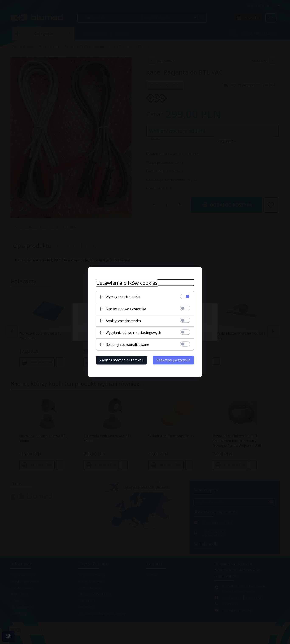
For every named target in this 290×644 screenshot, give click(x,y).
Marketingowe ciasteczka (126, 309)
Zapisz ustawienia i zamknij (121, 360)
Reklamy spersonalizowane (127, 345)
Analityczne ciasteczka (123, 321)
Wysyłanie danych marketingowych (133, 333)
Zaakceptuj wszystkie (173, 360)
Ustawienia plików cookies (127, 283)
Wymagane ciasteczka (123, 297)
